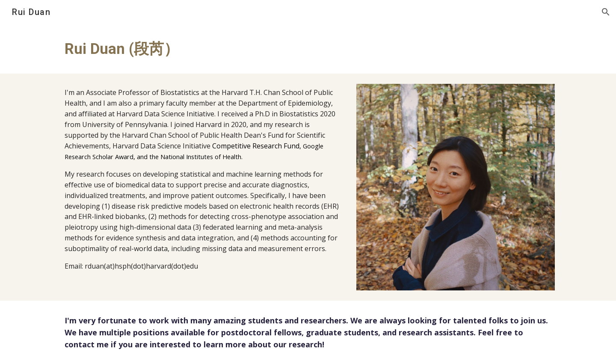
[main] (203, 49)
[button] (606, 12)
